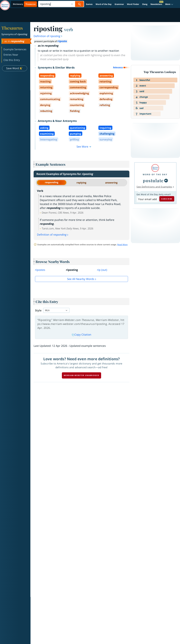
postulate (153, 180)
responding (52, 182)
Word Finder (133, 4)
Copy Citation (82, 335)
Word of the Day (104, 4)
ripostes (40, 270)
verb (69, 29)
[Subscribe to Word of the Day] (147, 199)
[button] (169, 4)
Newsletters (156, 4)
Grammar (119, 4)
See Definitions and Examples (154, 187)
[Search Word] (79, 4)
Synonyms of (14, 34)
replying (81, 183)
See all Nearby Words (81, 279)
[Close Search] (72, 4)
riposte (62, 41)
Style (38, 310)
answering (111, 183)
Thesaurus (12, 28)
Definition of (48, 36)
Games (89, 4)
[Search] (61, 4)
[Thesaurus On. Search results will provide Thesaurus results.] (24, 4)
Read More (122, 245)
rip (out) (102, 270)
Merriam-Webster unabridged (81, 375)
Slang (145, 4)
